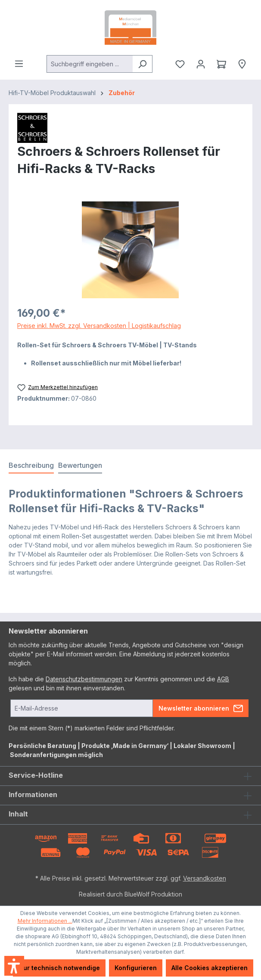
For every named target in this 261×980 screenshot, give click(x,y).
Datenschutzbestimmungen (84, 679)
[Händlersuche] (242, 64)
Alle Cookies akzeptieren (210, 968)
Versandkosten (205, 878)
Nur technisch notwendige (59, 968)
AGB (223, 679)
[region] (130, 250)
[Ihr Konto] (201, 64)
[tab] (31, 466)
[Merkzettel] (180, 64)
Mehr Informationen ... (45, 921)
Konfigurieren (136, 968)
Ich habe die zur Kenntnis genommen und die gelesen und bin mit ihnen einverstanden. (119, 683)
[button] (14, 966)
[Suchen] (142, 64)
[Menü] (19, 64)
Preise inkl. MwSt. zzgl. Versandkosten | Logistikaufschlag (99, 326)
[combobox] (90, 64)
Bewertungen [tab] (80, 465)
